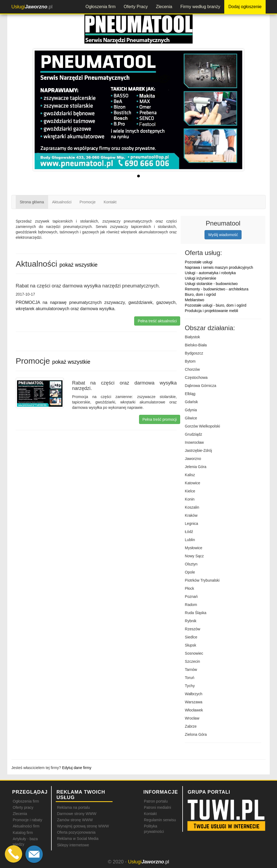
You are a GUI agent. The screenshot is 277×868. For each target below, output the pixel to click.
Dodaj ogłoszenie (245, 7)
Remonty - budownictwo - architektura (217, 289)
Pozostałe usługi (199, 262)
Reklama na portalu (73, 807)
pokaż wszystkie (79, 265)
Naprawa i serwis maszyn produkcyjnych (219, 267)
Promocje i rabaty (27, 820)
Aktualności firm (26, 826)
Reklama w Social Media (78, 839)
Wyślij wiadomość (223, 235)
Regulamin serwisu (160, 820)
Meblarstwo (194, 300)
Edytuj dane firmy (77, 768)
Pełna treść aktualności (157, 321)
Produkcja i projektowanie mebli (211, 311)
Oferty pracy (23, 807)
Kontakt (110, 202)
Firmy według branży (200, 7)
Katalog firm (23, 833)
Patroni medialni (157, 807)
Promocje (88, 202)
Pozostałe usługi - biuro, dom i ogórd (215, 305)
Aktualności (62, 202)
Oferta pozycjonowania (76, 832)
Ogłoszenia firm (100, 7)
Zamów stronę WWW (75, 820)
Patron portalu (156, 801)
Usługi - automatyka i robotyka (210, 273)
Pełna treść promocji (160, 419)
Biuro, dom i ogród (200, 294)
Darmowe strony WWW (77, 814)
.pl (32, 7)
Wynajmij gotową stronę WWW (83, 826)
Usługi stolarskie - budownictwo (211, 284)
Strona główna (32, 202)
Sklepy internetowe (73, 845)
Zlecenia (164, 7)
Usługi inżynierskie (200, 278)
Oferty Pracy (136, 7)
